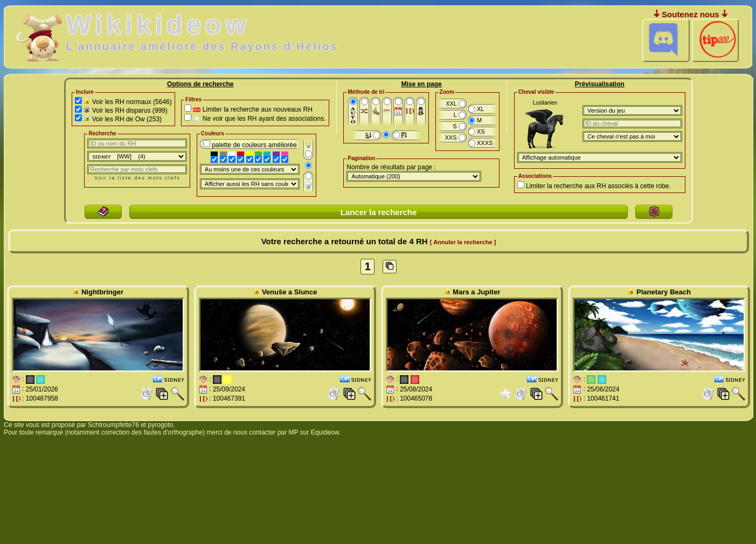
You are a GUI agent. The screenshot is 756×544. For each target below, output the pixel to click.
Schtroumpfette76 (113, 425)
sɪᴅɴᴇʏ (174, 380)
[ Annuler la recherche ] (463, 242)
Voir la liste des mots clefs (137, 178)
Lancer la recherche (379, 212)
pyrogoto (161, 425)
